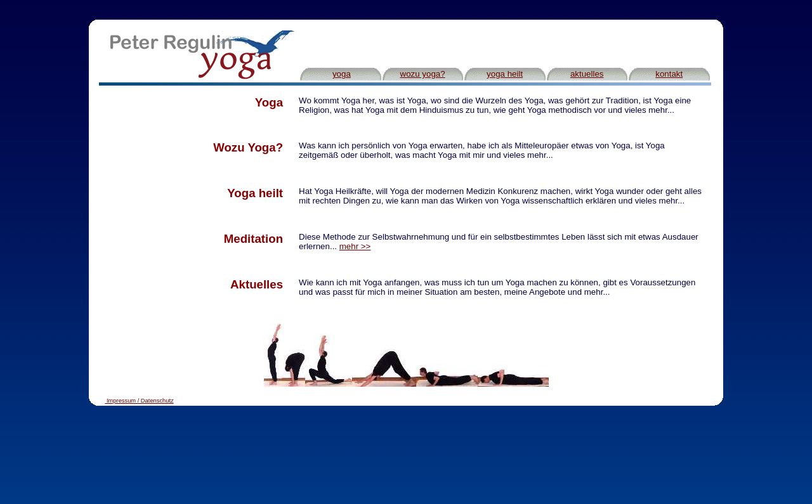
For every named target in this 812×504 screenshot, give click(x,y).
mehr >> (355, 246)
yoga (342, 74)
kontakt (669, 74)
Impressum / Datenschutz (140, 401)
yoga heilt (505, 74)
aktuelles (587, 74)
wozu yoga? (423, 74)
